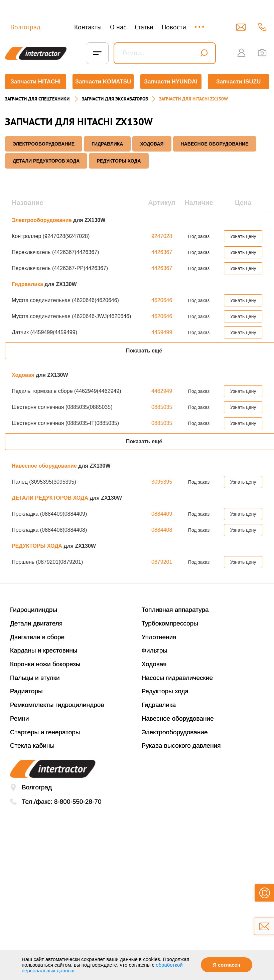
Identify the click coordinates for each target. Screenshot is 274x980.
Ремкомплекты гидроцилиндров (57, 705)
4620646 (162, 300)
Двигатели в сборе (37, 637)
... (200, 24)
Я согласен (227, 965)
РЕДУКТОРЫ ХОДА (119, 161)
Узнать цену (243, 236)
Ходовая (152, 144)
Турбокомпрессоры (170, 623)
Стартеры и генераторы (45, 732)
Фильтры (155, 650)
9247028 (162, 236)
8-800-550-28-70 (78, 802)
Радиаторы (26, 691)
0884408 (162, 530)
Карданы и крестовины (44, 650)
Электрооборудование (44, 144)
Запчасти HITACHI (35, 82)
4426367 (162, 252)
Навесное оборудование (215, 144)
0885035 (162, 407)
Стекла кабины (32, 746)
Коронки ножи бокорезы (45, 664)
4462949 (162, 391)
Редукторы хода (165, 691)
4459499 (162, 332)
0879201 (162, 562)
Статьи (144, 27)
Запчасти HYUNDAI (171, 82)
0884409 (162, 514)
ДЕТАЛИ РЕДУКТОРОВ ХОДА (46, 161)
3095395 (162, 482)
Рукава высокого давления (181, 746)
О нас (118, 27)
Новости (174, 27)
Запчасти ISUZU (239, 82)
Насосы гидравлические (177, 678)
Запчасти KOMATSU (103, 82)
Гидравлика (107, 144)
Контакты (88, 27)
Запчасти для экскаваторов (115, 99)
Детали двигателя (36, 623)
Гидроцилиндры (34, 610)
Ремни (20, 718)
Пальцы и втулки (35, 678)
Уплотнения (159, 637)
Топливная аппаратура (175, 610)
